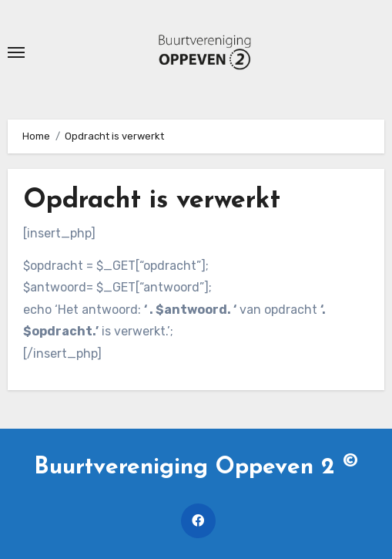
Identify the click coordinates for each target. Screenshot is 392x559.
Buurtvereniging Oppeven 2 (196, 468)
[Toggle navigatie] (16, 52)
